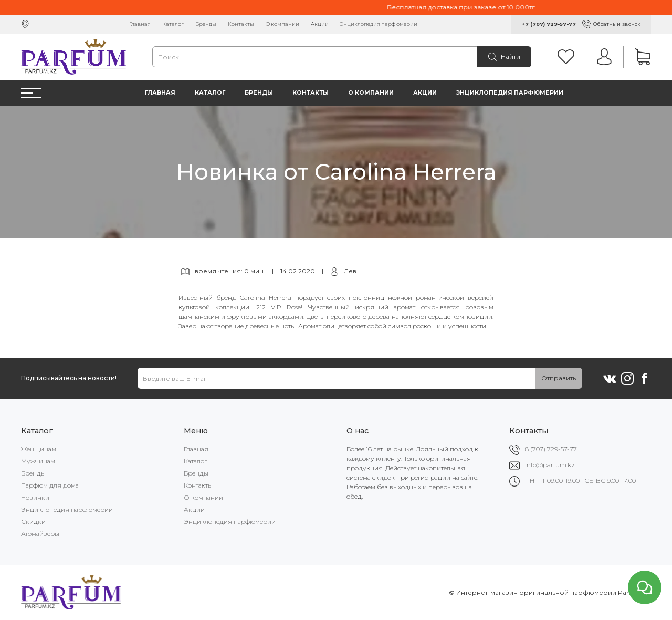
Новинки (35, 497)
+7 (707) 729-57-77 (549, 24)
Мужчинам (38, 461)
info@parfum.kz (550, 465)
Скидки (33, 521)
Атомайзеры (40, 534)
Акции (320, 24)
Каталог (173, 24)
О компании (282, 24)
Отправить (559, 378)
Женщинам (39, 449)
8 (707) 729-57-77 (551, 449)
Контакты (241, 24)
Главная (140, 24)
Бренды (206, 24)
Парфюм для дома (50, 485)
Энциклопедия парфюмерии (379, 24)
